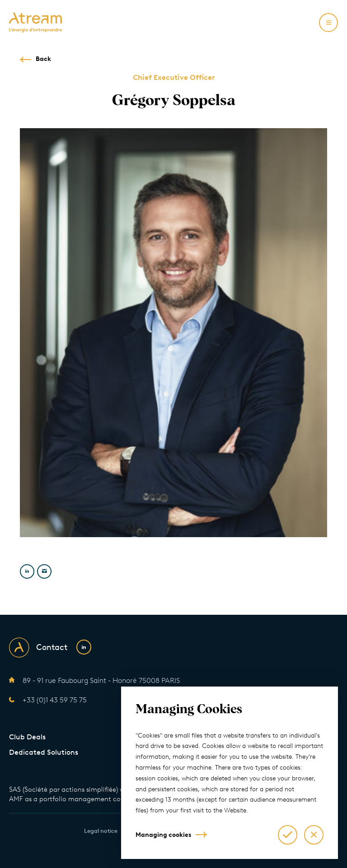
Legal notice (101, 831)
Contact (52, 647)
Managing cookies (163, 835)
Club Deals (27, 737)
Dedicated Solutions (44, 752)
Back (43, 59)
